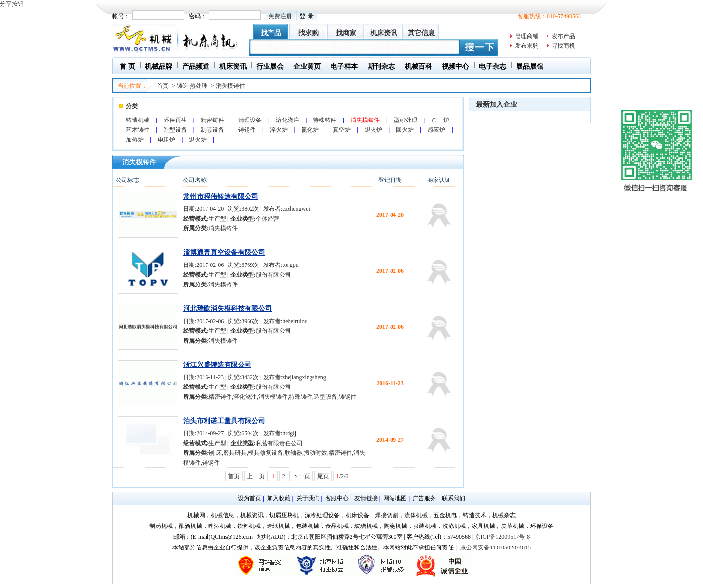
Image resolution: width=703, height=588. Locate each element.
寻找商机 (563, 46)
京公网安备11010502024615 (496, 547)
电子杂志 (493, 67)
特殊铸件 (325, 120)
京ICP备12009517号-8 (503, 537)
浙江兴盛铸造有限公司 (217, 365)
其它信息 (421, 33)
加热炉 (135, 140)
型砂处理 (406, 120)
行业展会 (270, 67)
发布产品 (563, 36)
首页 (163, 86)
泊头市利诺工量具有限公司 (224, 421)
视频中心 (455, 67)
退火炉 (373, 130)
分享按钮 (12, 4)
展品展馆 (530, 67)
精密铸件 (212, 120)
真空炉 (342, 130)
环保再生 (175, 120)
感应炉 (436, 130)
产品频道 (196, 67)
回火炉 (405, 130)
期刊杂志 (381, 67)
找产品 (271, 33)
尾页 (323, 476)
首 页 (127, 67)
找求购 (309, 33)
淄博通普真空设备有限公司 (224, 253)
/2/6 (342, 476)
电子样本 (344, 67)
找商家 (346, 33)
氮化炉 (310, 130)
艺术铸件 (138, 130)
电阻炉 (166, 140)
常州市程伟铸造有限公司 (221, 196)
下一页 (301, 476)
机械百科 (418, 67)
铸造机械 (138, 120)
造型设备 (175, 130)
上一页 (256, 476)
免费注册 (280, 16)
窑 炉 (440, 120)
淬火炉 (279, 130)
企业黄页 (307, 67)
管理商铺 (527, 36)
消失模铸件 (230, 86)
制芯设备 (212, 130)
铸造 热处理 (192, 86)
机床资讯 (384, 33)
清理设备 (250, 120)
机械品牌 (159, 67)
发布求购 (527, 46)
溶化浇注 (288, 120)
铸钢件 (247, 130)
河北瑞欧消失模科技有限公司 (227, 309)
